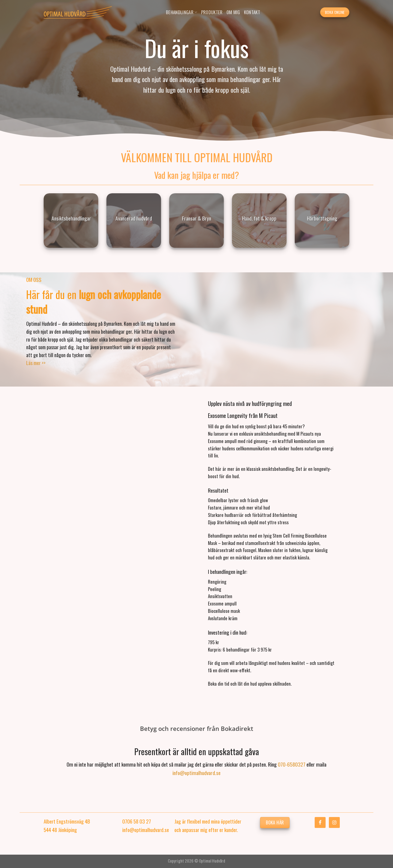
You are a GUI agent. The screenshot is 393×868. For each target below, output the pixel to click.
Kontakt (252, 12)
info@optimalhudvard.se (196, 773)
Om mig (233, 12)
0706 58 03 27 (137, 821)
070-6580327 (292, 764)
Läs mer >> (36, 363)
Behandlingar (182, 12)
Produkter (212, 12)
